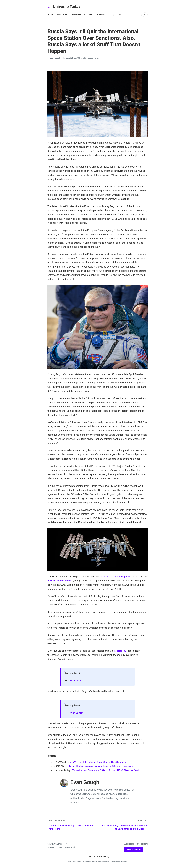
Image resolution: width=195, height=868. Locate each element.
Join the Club (90, 15)
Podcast (67, 15)
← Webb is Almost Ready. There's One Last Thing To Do (70, 828)
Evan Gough (55, 59)
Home (50, 15)
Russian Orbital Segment (65, 581)
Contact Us (90, 857)
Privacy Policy (103, 857)
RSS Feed (101, 15)
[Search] (145, 15)
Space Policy (93, 59)
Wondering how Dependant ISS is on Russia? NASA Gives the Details (108, 771)
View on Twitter (76, 681)
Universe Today (65, 7)
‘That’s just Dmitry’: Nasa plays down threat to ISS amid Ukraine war (101, 767)
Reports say (120, 651)
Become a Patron (133, 850)
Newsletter (77, 15)
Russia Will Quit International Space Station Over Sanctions (99, 762)
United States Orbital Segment (116, 577)
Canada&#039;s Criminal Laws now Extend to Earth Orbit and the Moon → (125, 828)
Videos (58, 15)
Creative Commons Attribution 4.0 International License (107, 862)
